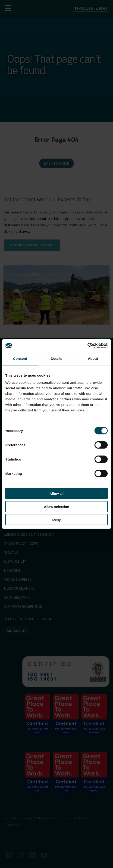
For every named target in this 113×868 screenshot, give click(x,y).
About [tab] (93, 358)
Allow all (57, 494)
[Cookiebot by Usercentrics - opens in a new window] (87, 346)
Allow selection (56, 506)
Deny (57, 520)
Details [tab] (56, 358)
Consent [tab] (20, 358)
